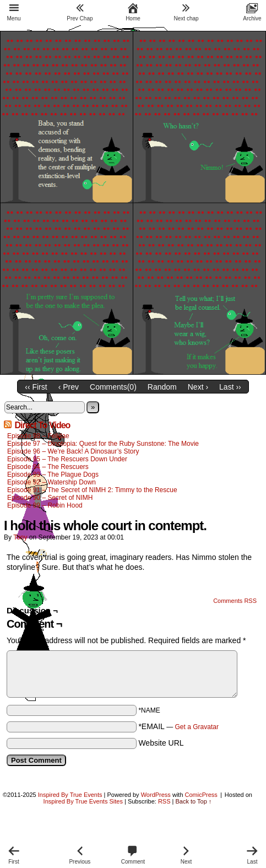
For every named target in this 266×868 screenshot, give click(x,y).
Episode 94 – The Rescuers (48, 467)
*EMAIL (178, 726)
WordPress (156, 795)
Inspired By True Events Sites (83, 801)
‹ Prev (69, 387)
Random (162, 387)
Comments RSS (235, 601)
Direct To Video (42, 425)
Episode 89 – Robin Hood (45, 505)
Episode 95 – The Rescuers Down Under (67, 459)
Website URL (161, 743)
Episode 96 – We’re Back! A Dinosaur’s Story (73, 451)
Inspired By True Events (70, 795)
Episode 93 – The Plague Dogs (53, 475)
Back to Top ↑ (194, 801)
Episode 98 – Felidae (38, 436)
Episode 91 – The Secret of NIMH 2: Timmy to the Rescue (92, 490)
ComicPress (201, 795)
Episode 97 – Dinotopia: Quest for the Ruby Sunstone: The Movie (103, 444)
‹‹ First (36, 387)
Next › (198, 387)
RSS (164, 801)
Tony (20, 537)
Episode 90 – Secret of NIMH (50, 498)
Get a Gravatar (197, 727)
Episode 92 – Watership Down (51, 482)
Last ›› (230, 387)
